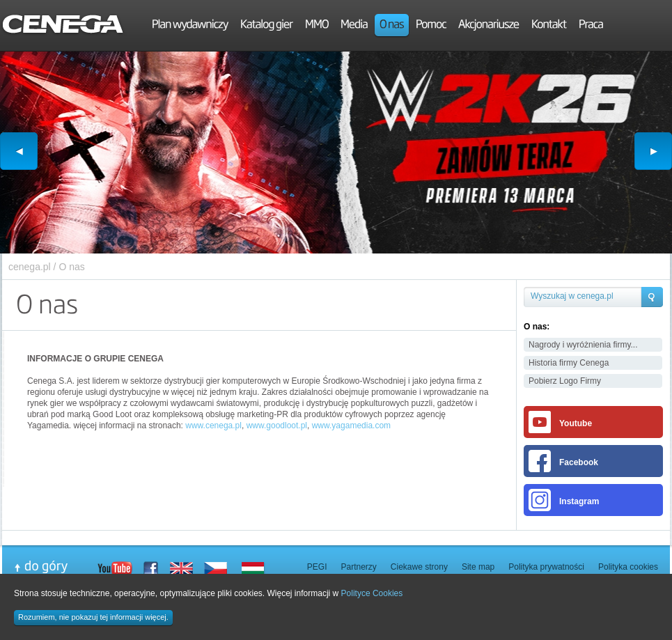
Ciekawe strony (419, 567)
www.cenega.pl (213, 426)
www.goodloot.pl (277, 426)
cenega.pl (30, 267)
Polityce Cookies (372, 593)
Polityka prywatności (546, 567)
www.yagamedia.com (351, 426)
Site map (478, 567)
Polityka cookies (628, 567)
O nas (71, 267)
